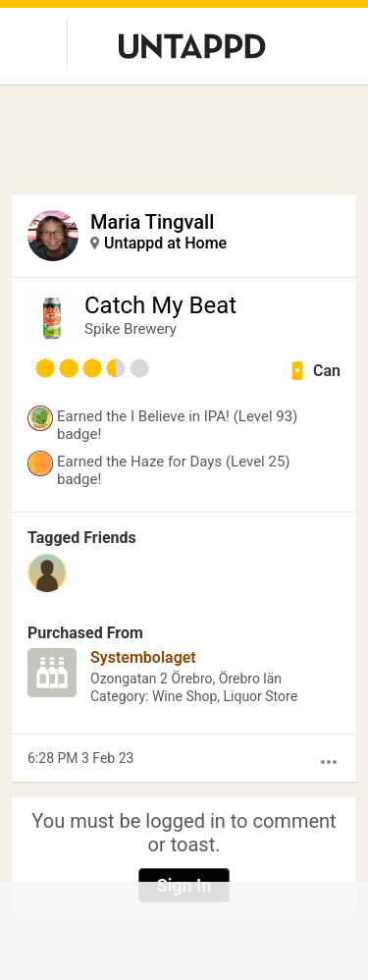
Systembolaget (143, 657)
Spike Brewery (131, 329)
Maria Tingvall (152, 222)
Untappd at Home (165, 243)
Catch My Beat (160, 305)
